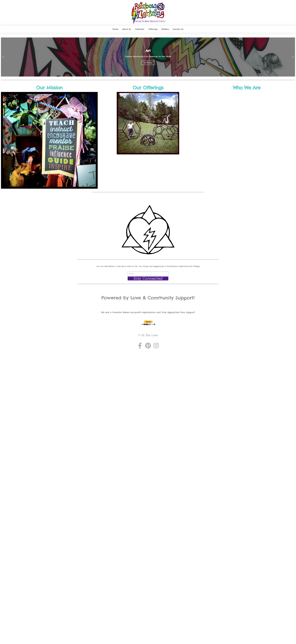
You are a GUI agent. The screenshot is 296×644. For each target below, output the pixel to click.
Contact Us (178, 29)
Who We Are (247, 88)
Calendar (140, 29)
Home (115, 29)
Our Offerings (148, 88)
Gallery (165, 29)
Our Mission (49, 88)
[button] (3, 57)
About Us (127, 29)
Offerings (153, 29)
